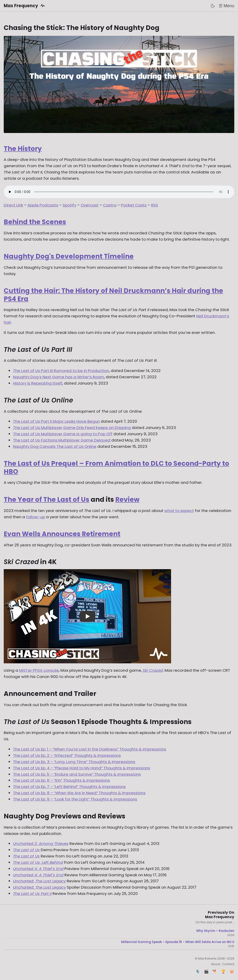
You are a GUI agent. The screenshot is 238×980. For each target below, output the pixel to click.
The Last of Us (26, 850)
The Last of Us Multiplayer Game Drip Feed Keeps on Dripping (72, 428)
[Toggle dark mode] (213, 6)
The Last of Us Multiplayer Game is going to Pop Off (63, 434)
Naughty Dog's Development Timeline (69, 256)
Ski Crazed (153, 670)
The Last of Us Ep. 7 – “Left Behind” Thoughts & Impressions (69, 787)
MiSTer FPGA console (39, 670)
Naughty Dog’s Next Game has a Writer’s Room (59, 377)
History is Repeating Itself (38, 383)
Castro (110, 205)
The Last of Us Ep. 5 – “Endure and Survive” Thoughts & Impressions (77, 774)
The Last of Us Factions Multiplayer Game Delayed (62, 440)
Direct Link (13, 205)
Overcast (90, 205)
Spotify (69, 205)
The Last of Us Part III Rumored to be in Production (61, 371)
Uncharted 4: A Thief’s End (38, 869)
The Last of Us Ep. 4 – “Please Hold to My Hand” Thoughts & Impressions (82, 768)
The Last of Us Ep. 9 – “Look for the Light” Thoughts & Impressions (75, 799)
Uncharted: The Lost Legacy (39, 881)
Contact (228, 964)
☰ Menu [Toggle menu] (226, 6)
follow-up (36, 517)
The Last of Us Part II (32, 894)
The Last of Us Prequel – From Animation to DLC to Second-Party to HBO (116, 468)
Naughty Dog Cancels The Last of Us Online (55, 446)
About (216, 964)
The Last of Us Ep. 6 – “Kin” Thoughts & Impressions (61, 780)
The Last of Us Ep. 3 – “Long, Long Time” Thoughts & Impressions (74, 762)
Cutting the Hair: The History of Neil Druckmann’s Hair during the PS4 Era (113, 295)
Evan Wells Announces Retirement (62, 534)
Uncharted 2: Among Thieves (41, 844)
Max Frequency (25, 6)
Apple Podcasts (43, 205)
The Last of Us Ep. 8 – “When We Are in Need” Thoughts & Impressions (79, 793)
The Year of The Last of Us (46, 500)
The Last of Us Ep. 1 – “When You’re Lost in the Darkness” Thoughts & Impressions (90, 749)
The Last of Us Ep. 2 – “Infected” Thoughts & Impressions (67, 755)
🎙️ (198, 972)
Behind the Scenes (35, 222)
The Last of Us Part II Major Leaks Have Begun (56, 421)
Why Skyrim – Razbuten (215, 931)
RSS (155, 205)
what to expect (179, 511)
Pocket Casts (134, 205)
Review (127, 500)
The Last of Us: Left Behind (38, 862)
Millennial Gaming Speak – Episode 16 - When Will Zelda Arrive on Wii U (178, 942)
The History (23, 149)
